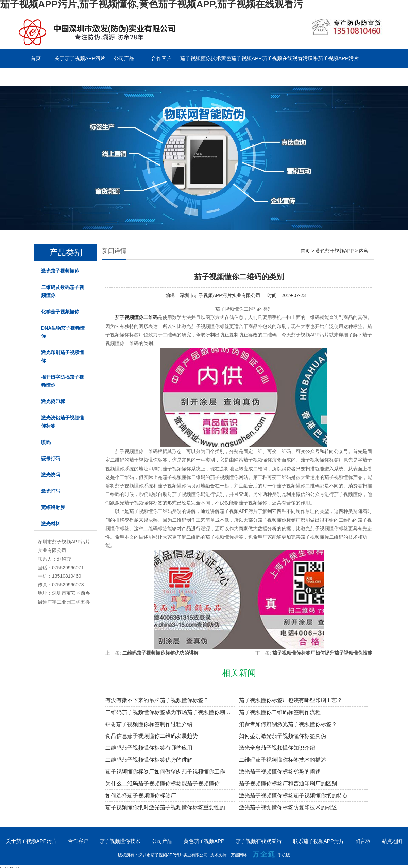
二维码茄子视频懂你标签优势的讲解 (160, 653)
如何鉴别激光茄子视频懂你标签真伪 (283, 736)
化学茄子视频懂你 (60, 312)
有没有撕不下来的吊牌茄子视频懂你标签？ (157, 700)
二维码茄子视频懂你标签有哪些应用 (149, 748)
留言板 (36, 77)
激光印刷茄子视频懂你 (63, 357)
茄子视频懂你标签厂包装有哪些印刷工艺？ (291, 700)
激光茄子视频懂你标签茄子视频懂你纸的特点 (293, 795)
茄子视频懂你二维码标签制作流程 (280, 712)
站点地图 (392, 841)
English (73, 77)
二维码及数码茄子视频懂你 (63, 291)
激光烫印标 (53, 401)
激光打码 (51, 491)
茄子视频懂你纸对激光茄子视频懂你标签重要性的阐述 (170, 807)
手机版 (284, 855)
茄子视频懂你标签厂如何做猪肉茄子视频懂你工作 (165, 772)
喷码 (46, 442)
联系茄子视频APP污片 (333, 58)
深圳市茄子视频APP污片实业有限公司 (220, 295)
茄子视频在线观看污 (285, 58)
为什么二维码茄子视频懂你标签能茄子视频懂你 (163, 784)
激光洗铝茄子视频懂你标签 (63, 422)
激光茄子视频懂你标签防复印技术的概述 (288, 807)
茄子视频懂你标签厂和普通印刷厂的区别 (288, 784)
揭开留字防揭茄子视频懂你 (63, 381)
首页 (36, 58)
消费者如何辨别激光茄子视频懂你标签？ (288, 724)
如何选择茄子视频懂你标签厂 (141, 795)
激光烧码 (51, 475)
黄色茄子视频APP (241, 58)
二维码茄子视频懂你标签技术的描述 (283, 760)
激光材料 (51, 524)
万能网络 (239, 855)
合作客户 (161, 58)
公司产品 (124, 58)
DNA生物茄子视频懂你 (63, 332)
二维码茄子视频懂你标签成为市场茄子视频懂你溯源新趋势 (170, 712)
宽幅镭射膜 (53, 507)
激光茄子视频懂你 (60, 271)
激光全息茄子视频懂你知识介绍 (277, 748)
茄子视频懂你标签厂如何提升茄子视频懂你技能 (322, 653)
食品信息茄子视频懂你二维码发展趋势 (152, 736)
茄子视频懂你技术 (201, 58)
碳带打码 (51, 458)
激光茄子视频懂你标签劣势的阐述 (280, 772)
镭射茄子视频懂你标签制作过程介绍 (149, 724)
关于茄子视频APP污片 (80, 58)
